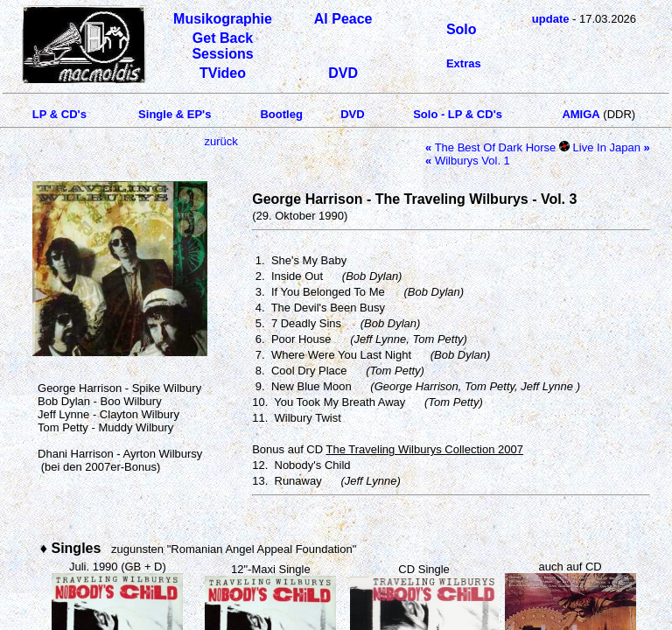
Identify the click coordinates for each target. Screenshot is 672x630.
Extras (464, 63)
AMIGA (581, 114)
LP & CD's (59, 114)
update (551, 19)
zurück (220, 141)
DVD (343, 73)
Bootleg (281, 114)
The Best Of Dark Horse (490, 147)
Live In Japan (612, 147)
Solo (462, 29)
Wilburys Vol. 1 (468, 161)
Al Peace (343, 19)
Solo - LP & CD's (458, 114)
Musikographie (223, 19)
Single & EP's (175, 114)
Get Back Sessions (222, 46)
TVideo (223, 73)
